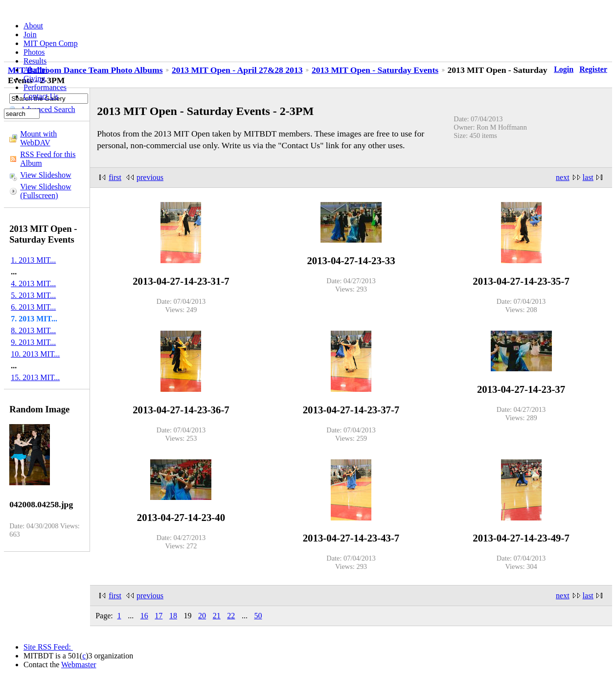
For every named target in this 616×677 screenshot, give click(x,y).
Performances (45, 87)
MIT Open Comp (51, 43)
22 (231, 616)
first (115, 177)
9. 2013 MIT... (33, 342)
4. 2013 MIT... (33, 283)
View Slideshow (46, 175)
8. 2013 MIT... (33, 330)
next (563, 177)
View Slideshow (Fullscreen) (46, 191)
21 (217, 616)
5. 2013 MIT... (33, 295)
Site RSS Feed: (48, 647)
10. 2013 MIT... (35, 354)
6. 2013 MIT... (33, 307)
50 (258, 616)
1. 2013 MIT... (33, 260)
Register (593, 69)
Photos (34, 52)
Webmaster (79, 665)
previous (150, 177)
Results (35, 61)
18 (173, 616)
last (588, 177)
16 (144, 616)
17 (159, 616)
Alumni (35, 70)
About (33, 26)
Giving (34, 79)
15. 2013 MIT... (35, 377)
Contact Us (41, 96)
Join (30, 34)
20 (202, 616)
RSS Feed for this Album (48, 159)
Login (564, 69)
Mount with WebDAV (38, 138)
